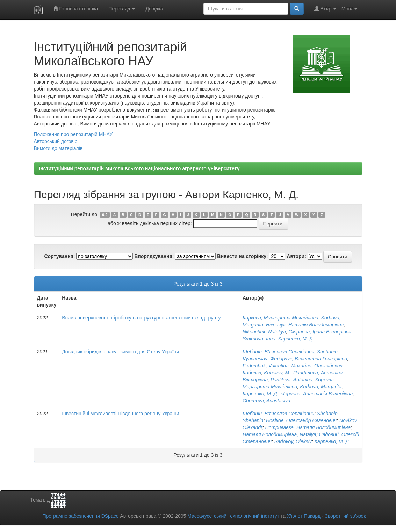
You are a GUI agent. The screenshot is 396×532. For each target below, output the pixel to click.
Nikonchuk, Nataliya (264, 332)
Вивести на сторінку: (242, 256)
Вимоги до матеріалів (58, 148)
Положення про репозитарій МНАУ (73, 134)
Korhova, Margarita (321, 387)
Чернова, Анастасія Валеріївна (317, 394)
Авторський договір (56, 141)
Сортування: (59, 256)
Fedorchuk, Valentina (266, 366)
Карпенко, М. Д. (296, 339)
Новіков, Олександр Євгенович (301, 420)
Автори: (296, 256)
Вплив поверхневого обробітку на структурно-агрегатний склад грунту (141, 318)
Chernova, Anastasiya (266, 401)
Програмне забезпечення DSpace (80, 516)
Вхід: (325, 9)
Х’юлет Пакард (304, 516)
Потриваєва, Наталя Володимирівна (308, 427)
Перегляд (122, 9)
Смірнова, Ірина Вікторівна (320, 332)
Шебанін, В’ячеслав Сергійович (278, 352)
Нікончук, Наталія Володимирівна (305, 325)
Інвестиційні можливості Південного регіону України (120, 414)
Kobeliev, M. (277, 373)
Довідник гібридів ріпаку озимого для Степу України (120, 352)
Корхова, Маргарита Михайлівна (280, 318)
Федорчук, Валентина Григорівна (309, 359)
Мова (349, 9)
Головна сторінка (76, 9)
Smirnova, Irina (259, 339)
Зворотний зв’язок (345, 516)
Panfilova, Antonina (291, 380)
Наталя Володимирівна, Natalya (279, 434)
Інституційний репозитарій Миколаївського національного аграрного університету (139, 168)
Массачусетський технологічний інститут (233, 516)
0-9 (105, 215)
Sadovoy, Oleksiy (293, 441)
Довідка (154, 9)
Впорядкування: (154, 256)
